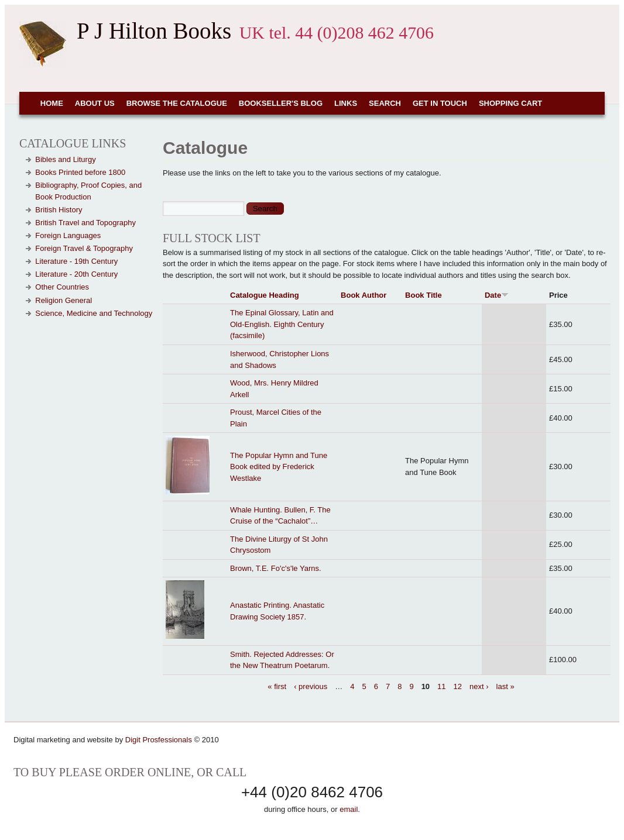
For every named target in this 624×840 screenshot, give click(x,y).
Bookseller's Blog (281, 103)
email (349, 809)
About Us (95, 103)
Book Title (424, 295)
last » (505, 686)
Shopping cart (510, 103)
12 (458, 686)
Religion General (64, 300)
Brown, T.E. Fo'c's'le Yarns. (276, 568)
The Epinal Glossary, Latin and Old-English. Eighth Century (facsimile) (282, 324)
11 (441, 686)
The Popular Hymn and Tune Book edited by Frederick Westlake (279, 467)
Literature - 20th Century (76, 274)
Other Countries (62, 287)
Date (497, 295)
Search (385, 103)
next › (479, 686)
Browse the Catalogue (177, 103)
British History (59, 210)
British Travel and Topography (85, 223)
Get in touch (440, 103)
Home (52, 103)
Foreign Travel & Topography (84, 248)
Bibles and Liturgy (65, 159)
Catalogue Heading (265, 295)
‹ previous (311, 686)
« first (277, 686)
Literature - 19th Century (76, 261)
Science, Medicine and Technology (94, 313)
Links (346, 103)
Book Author (364, 295)
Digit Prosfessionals (159, 740)
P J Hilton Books (154, 31)
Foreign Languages (68, 235)
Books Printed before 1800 (80, 172)
